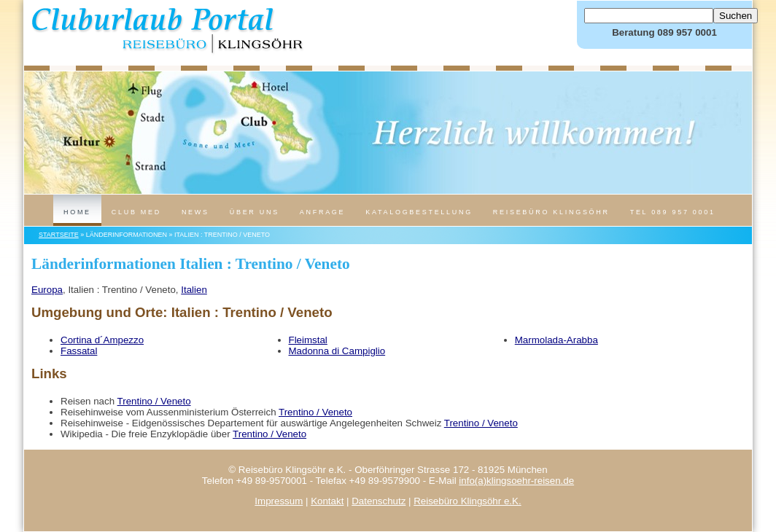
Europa (47, 290)
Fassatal (79, 351)
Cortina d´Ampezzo (102, 340)
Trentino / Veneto (154, 401)
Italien (194, 290)
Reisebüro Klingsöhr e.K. (467, 501)
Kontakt (327, 501)
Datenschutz (379, 501)
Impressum (279, 501)
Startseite (59, 235)
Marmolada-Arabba (556, 340)
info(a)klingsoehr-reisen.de (516, 481)
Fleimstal (308, 340)
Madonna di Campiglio (337, 351)
